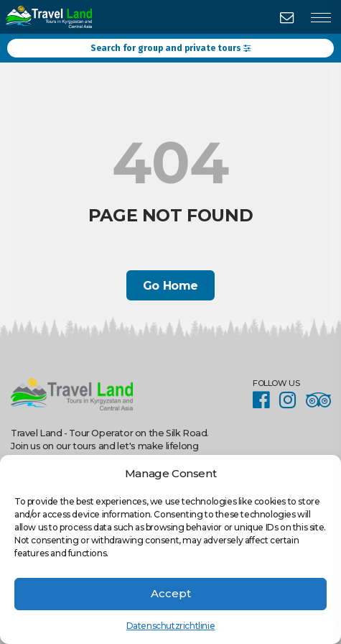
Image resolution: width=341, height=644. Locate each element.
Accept (171, 593)
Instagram (291, 400)
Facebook (265, 400)
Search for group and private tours (170, 48)
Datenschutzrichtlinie (171, 626)
